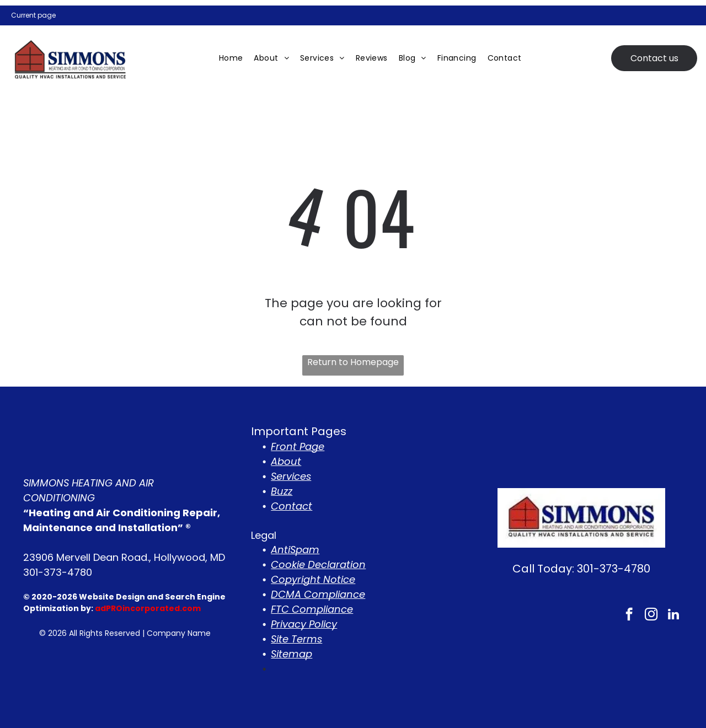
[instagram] (651, 615)
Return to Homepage (353, 362)
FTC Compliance (312, 609)
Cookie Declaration (318, 564)
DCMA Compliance (318, 594)
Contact (292, 506)
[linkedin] (673, 615)
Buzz (282, 491)
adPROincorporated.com (148, 608)
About (286, 461)
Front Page (298, 446)
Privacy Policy (304, 624)
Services (291, 476)
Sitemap (292, 654)
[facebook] (629, 615)
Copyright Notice (313, 579)
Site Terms (296, 639)
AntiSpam (295, 550)
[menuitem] (231, 58)
